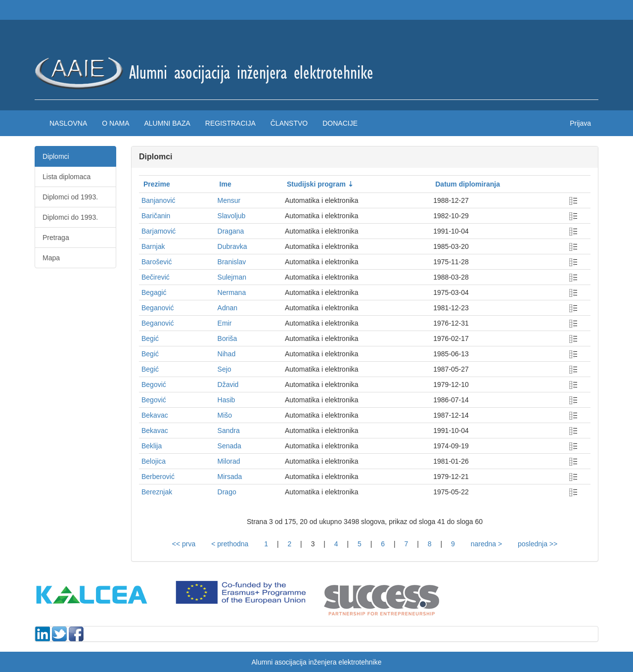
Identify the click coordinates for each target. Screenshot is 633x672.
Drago (227, 492)
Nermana (232, 292)
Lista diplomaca (67, 177)
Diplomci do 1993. (70, 217)
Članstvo (289, 123)
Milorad (229, 461)
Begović (154, 384)
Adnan (227, 308)
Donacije (340, 123)
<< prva (184, 544)
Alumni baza (167, 123)
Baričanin (156, 216)
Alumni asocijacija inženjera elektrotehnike (316, 662)
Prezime (157, 184)
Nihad (227, 354)
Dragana (231, 231)
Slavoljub (232, 216)
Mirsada (230, 477)
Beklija (152, 446)
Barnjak (153, 246)
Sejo (225, 369)
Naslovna (68, 123)
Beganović (158, 308)
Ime (226, 184)
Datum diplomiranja (468, 184)
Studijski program (316, 184)
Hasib (226, 400)
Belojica (154, 461)
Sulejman (232, 277)
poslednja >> (538, 544)
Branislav (232, 262)
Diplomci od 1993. (70, 197)
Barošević (157, 262)
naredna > (486, 544)
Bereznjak (157, 492)
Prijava (580, 123)
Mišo (225, 415)
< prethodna (230, 544)
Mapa (51, 258)
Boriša (227, 338)
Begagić (154, 292)
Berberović (158, 477)
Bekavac (155, 415)
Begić (150, 338)
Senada (229, 446)
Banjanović (158, 200)
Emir (225, 323)
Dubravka (232, 246)
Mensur (229, 200)
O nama (115, 123)
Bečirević (156, 277)
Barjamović (158, 231)
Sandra (229, 431)
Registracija (230, 123)
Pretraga (56, 238)
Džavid (228, 384)
